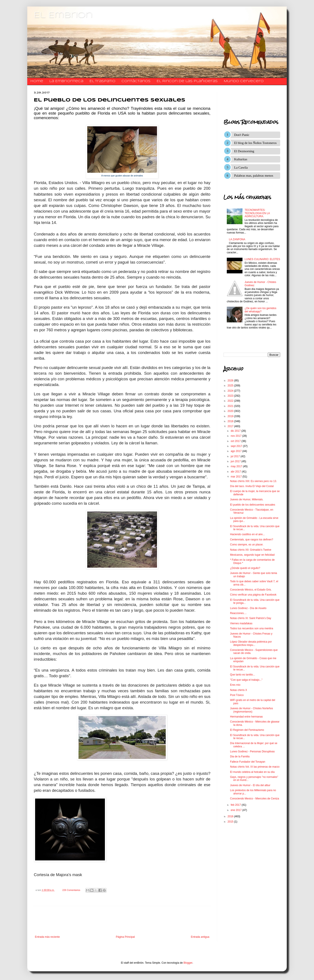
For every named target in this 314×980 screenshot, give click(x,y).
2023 (231, 396)
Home (37, 81)
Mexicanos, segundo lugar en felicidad (252, 555)
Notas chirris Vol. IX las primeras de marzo (255, 767)
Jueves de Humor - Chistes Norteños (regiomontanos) (252, 710)
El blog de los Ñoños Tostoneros (255, 143)
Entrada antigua (200, 937)
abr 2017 (236, 472)
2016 (231, 816)
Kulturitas (241, 159)
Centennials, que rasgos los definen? (252, 540)
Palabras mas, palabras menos (254, 176)
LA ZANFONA (237, 239)
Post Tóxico (237, 695)
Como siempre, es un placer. (247, 545)
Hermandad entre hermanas (246, 717)
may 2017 (237, 466)
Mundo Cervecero (244, 81)
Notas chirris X (239, 690)
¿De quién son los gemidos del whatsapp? (260, 310)
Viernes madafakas (241, 623)
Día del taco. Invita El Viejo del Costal (252, 486)
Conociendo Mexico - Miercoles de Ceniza (255, 799)
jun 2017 (236, 461)
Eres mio (235, 685)
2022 (231, 401)
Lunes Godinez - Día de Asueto (248, 608)
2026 (231, 381)
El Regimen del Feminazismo (247, 730)
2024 (231, 391)
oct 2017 (236, 441)
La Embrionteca (66, 81)
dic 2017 (236, 431)
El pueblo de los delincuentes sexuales (253, 505)
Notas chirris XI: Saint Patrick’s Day (251, 618)
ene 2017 (236, 810)
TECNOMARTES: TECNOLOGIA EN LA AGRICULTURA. (257, 213)
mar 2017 (237, 477)
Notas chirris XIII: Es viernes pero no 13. (253, 481)
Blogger (188, 963)
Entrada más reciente (47, 937)
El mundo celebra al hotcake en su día (252, 772)
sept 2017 (237, 446)
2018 (231, 421)
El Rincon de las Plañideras (187, 81)
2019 (231, 416)
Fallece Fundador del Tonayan (248, 762)
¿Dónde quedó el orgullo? (245, 568)
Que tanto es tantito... (243, 675)
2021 (231, 406)
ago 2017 (236, 451)
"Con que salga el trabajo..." (246, 680)
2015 (231, 822)
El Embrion (63, 15)
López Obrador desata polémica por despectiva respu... (251, 643)
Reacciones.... (238, 613)
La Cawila (241, 168)
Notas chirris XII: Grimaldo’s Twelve (251, 550)
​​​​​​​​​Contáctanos (136, 81)
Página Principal (125, 937)
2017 (231, 426)
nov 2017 (236, 436)
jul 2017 (236, 456)
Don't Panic (242, 135)
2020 (231, 411)
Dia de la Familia (240, 757)
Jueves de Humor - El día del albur (250, 785)
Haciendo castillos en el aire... (247, 534)
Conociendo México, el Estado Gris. (251, 590)
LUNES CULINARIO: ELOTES (262, 259)
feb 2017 (236, 805)
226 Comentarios (71, 890)
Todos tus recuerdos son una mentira (252, 628)
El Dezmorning (244, 151)
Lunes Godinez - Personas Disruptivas (252, 752)
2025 (231, 386)
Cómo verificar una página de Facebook (253, 595)
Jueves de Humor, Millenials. (247, 499)
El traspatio (102, 81)
